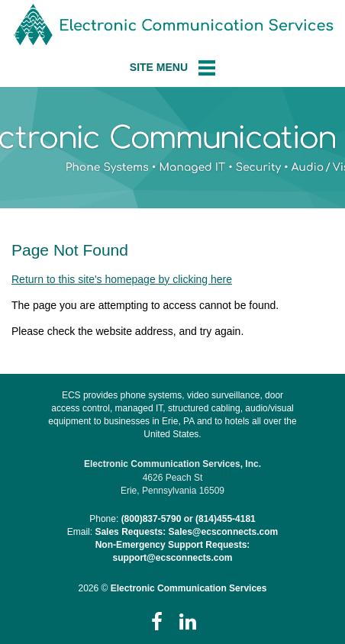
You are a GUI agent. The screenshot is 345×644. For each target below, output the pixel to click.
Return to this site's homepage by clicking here (122, 279)
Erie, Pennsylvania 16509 (172, 491)
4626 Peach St (173, 478)
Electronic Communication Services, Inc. (172, 464)
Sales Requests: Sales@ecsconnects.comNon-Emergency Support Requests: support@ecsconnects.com (186, 545)
